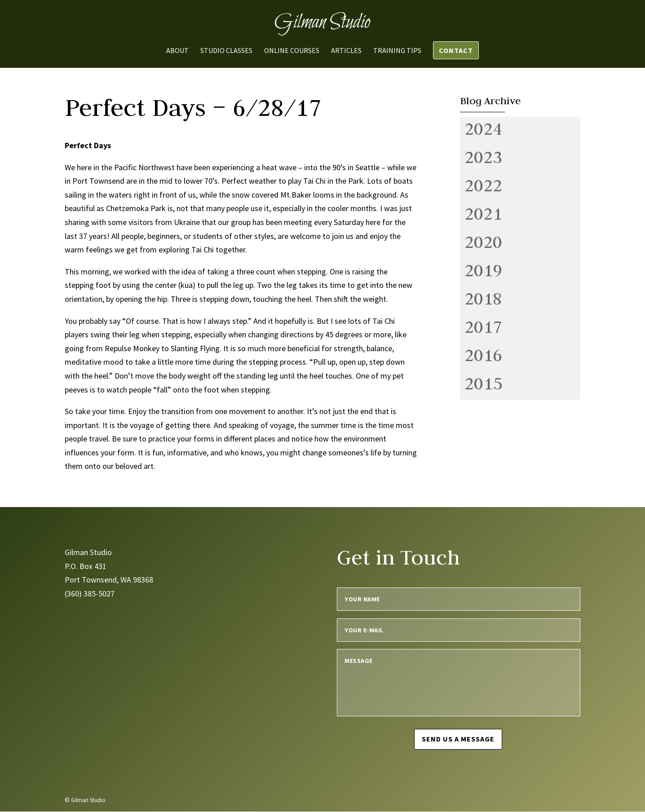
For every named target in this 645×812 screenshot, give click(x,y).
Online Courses (292, 51)
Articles (346, 51)
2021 (483, 213)
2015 (483, 383)
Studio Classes (226, 51)
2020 (483, 242)
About (177, 51)
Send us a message (459, 739)
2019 (483, 270)
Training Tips (397, 51)
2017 (483, 327)
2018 (483, 298)
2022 (483, 185)
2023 (483, 157)
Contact (456, 50)
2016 (483, 355)
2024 (483, 128)
